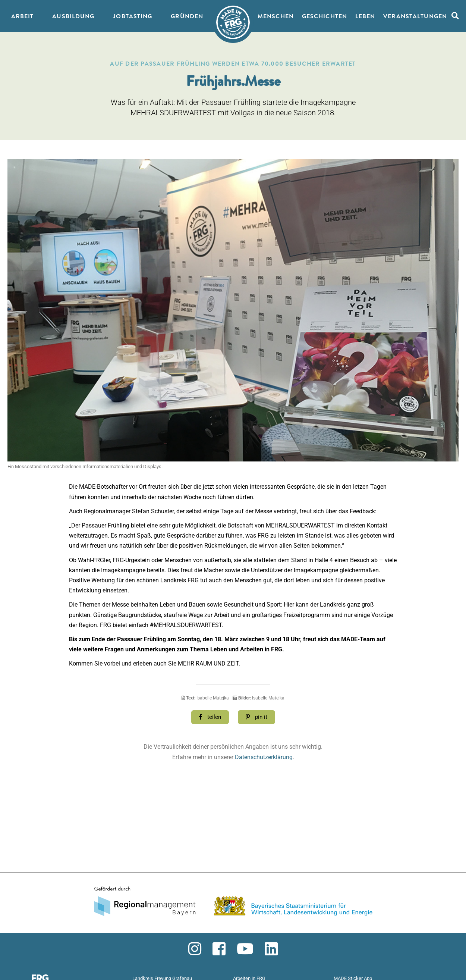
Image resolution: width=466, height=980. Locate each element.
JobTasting (133, 17)
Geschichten (325, 17)
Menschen (276, 17)
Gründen (187, 17)
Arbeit (23, 17)
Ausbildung (73, 17)
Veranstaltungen (415, 17)
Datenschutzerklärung (264, 757)
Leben (365, 17)
